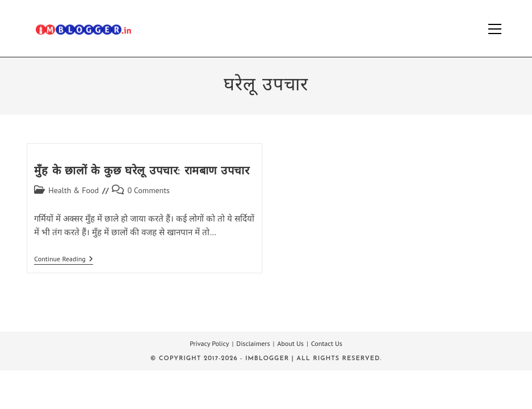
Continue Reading (63, 260)
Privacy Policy (209, 343)
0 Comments (148, 190)
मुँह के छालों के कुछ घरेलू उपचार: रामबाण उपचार (142, 172)
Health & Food (74, 190)
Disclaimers (253, 343)
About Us (290, 343)
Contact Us (327, 343)
